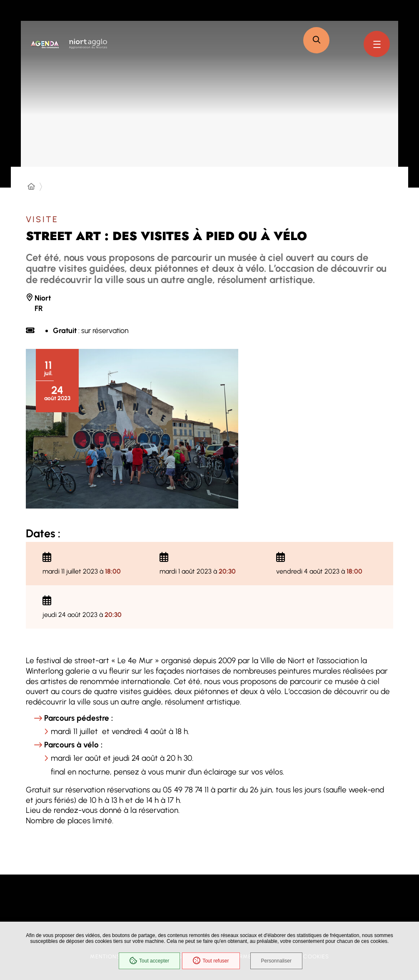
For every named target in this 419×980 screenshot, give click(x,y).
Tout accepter (149, 961)
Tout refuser (211, 961)
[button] (316, 40)
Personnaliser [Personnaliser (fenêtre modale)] (276, 961)
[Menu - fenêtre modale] (377, 44)
